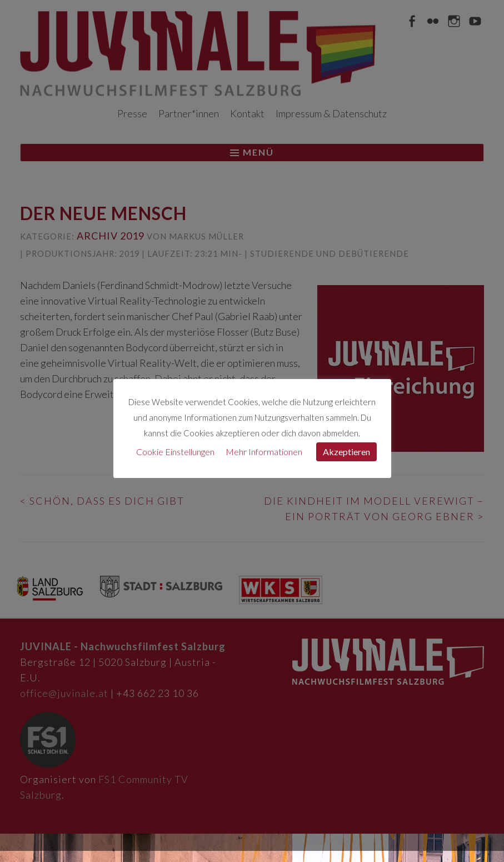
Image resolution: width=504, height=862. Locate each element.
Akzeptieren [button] (346, 452)
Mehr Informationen (264, 452)
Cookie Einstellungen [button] (175, 452)
